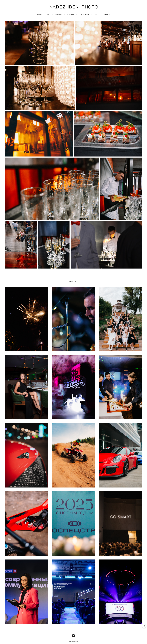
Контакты (107, 14)
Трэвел (96, 14)
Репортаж (70, 14)
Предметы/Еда (84, 14)
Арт (49, 14)
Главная (40, 14)
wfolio (76, 641)
